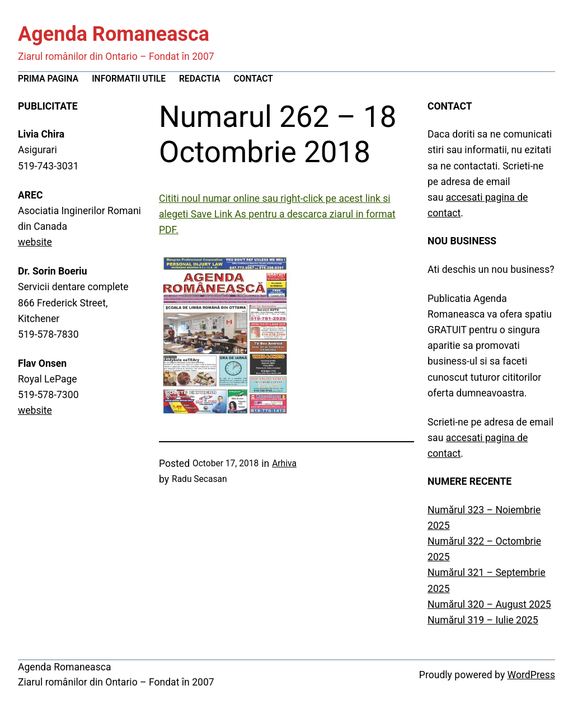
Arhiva (284, 464)
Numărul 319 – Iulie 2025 (483, 620)
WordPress (531, 675)
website (35, 242)
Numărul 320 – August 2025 (489, 604)
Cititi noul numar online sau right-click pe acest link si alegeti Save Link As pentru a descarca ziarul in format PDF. (277, 214)
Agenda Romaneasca (114, 34)
